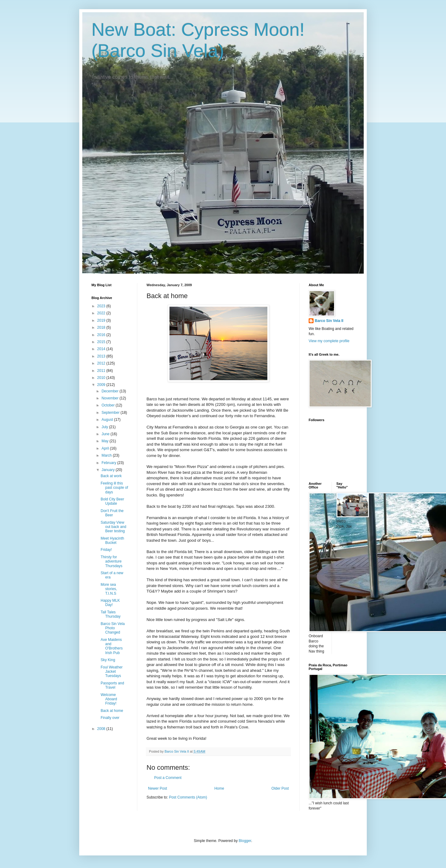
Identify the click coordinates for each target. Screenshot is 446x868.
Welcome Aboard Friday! (109, 699)
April (106, 448)
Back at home (112, 711)
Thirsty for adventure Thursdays (111, 561)
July (105, 427)
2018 (102, 327)
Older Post (280, 788)
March (107, 455)
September (111, 413)
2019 (102, 320)
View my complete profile (329, 341)
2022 (102, 313)
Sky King (108, 660)
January (109, 470)
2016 (102, 335)
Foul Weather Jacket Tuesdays (112, 672)
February (109, 463)
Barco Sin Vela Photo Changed (113, 628)
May (106, 441)
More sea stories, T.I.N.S (109, 589)
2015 (102, 342)
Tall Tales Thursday (111, 614)
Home (219, 788)
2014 (102, 349)
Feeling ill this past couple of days (114, 488)
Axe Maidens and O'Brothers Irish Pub (112, 646)
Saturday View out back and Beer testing (113, 527)
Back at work (111, 476)
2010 (102, 378)
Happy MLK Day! (110, 603)
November (111, 398)
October (109, 405)
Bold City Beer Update (112, 501)
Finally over (110, 718)
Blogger (245, 841)
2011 (102, 371)
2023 (102, 306)
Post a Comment (168, 778)
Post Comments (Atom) (188, 797)
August (108, 420)
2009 (102, 385)
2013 (102, 356)
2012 (102, 363)
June (106, 434)
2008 (102, 729)
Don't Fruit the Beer (112, 513)
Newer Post (158, 788)
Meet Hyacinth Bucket (112, 541)
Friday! (106, 550)
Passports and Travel (112, 685)
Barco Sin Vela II (329, 321)
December (111, 391)
